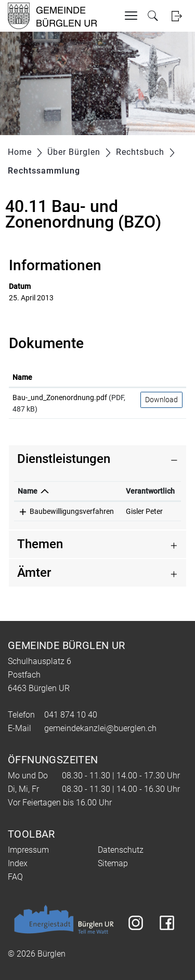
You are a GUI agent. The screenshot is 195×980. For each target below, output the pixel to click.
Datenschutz (121, 850)
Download (161, 400)
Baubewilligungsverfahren (72, 511)
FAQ (15, 877)
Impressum (28, 850)
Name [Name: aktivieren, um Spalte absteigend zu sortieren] (28, 491)
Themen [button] (40, 544)
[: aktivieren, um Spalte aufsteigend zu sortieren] (161, 378)
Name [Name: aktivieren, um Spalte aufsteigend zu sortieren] (22, 377)
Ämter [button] (34, 573)
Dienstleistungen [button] (64, 459)
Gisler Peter (144, 511)
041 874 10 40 (71, 715)
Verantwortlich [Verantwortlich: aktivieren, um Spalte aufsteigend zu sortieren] (150, 491)
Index (18, 863)
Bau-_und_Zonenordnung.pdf (60, 398)
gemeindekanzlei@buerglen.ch (100, 728)
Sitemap (113, 863)
